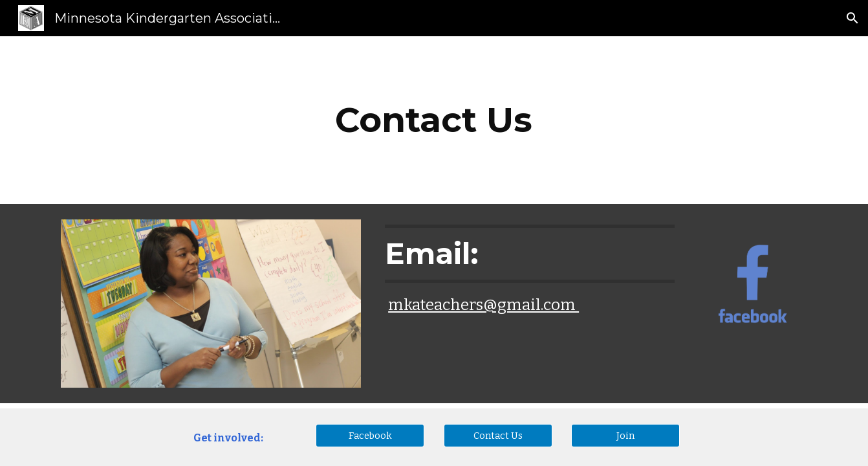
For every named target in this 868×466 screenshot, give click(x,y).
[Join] (625, 435)
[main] (434, 120)
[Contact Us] (498, 435)
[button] (852, 18)
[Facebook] (370, 435)
